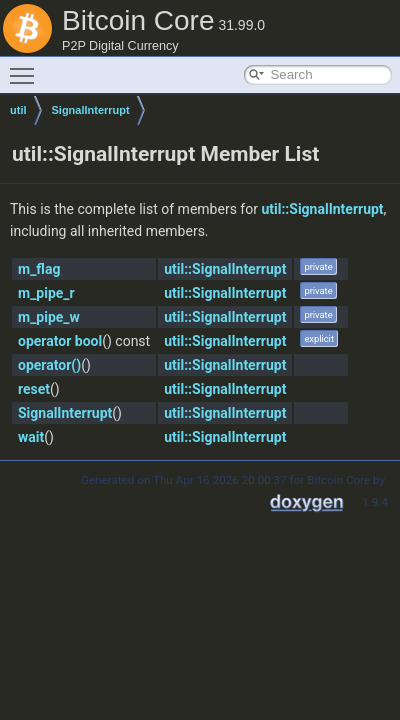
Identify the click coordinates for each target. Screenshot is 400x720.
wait (31, 437)
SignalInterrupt (91, 110)
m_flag (39, 269)
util (18, 110)
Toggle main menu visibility (27, 67)
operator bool (60, 341)
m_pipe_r (46, 293)
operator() (49, 365)
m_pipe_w (49, 317)
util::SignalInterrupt (322, 209)
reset (34, 389)
